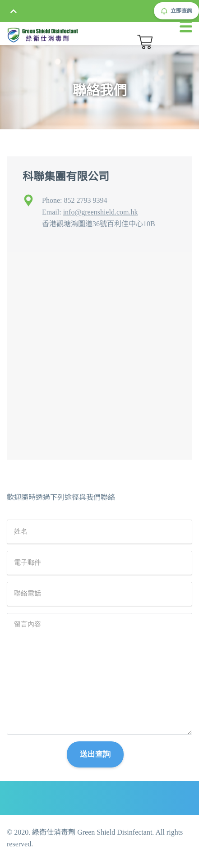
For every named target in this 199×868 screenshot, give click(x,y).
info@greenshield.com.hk (101, 212)
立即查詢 (176, 11)
